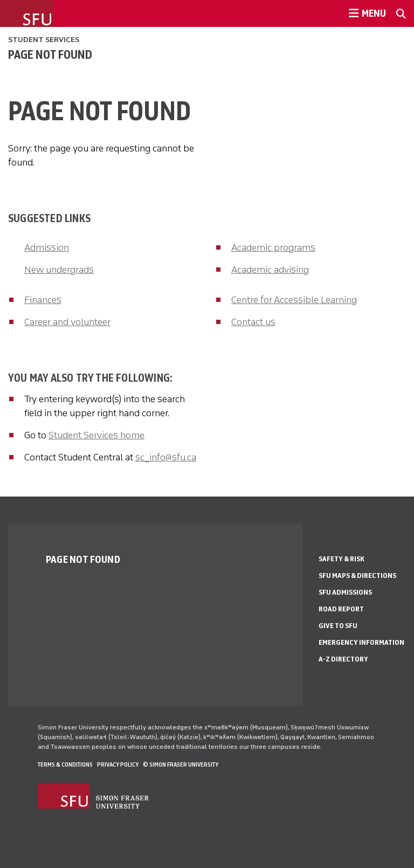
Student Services (44, 40)
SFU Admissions (345, 592)
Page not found (50, 54)
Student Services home (96, 435)
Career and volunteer (67, 322)
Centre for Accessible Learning (294, 300)
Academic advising (270, 270)
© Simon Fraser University (181, 764)
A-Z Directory (343, 659)
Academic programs (273, 247)
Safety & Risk (341, 559)
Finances (43, 300)
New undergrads (59, 270)
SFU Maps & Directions (357, 576)
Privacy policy (118, 764)
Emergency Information (361, 642)
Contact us (253, 322)
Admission (47, 247)
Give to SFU (338, 626)
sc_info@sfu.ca (166, 457)
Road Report (341, 609)
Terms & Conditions (65, 764)
